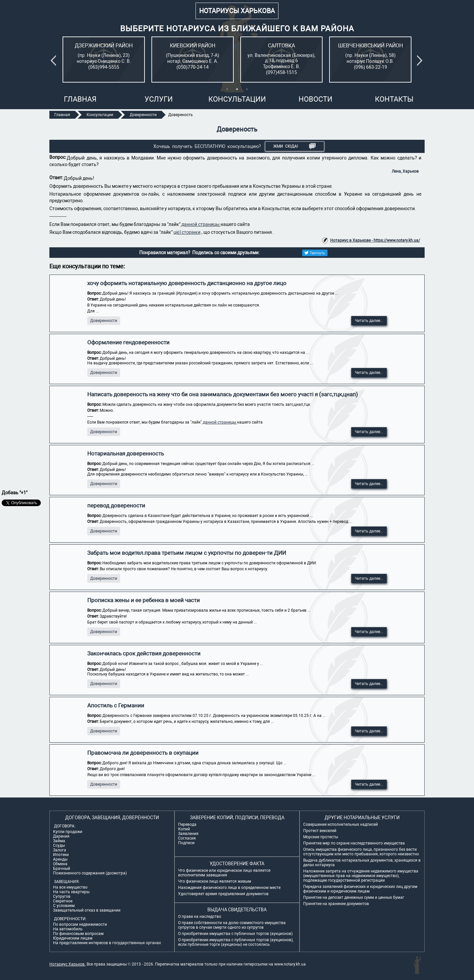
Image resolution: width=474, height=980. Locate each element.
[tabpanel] (104, 60)
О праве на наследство (200, 917)
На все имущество (70, 887)
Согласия (187, 838)
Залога (60, 850)
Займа (59, 841)
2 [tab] (237, 89)
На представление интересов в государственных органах (107, 943)
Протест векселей (320, 831)
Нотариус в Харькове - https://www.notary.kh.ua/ (375, 240)
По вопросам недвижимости (80, 924)
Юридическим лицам (73, 938)
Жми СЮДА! (294, 146)
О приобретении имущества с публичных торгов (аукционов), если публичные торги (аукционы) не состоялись (236, 942)
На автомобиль (68, 929)
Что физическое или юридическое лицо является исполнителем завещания (224, 873)
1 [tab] (227, 89)
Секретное (63, 901)
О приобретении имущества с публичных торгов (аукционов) (235, 934)
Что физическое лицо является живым (215, 881)
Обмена (60, 864)
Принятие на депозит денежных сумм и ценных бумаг (354, 897)
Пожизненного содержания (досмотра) (90, 873)
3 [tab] (247, 89)
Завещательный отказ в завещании (87, 910)
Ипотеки (61, 855)
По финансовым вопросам (78, 934)
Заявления (188, 834)
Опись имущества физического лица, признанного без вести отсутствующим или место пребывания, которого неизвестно (361, 852)
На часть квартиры (71, 892)
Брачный (62, 869)
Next (421, 61)
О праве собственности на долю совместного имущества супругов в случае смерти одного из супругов (232, 925)
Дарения (61, 836)
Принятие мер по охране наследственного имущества (354, 843)
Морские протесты (321, 837)
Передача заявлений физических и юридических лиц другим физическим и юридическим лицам (360, 889)
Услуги (159, 99)
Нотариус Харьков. (67, 964)
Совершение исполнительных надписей (341, 824)
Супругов (62, 896)
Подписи (186, 843)
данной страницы (200, 224)
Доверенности (104, 321)
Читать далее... (369, 321)
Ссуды (59, 845)
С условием (64, 906)
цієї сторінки (187, 232)
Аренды (60, 859)
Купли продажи (68, 832)
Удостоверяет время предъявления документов (223, 894)
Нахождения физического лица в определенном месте (229, 888)
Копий (184, 829)
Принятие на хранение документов (336, 904)
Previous (55, 61)
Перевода (187, 824)
